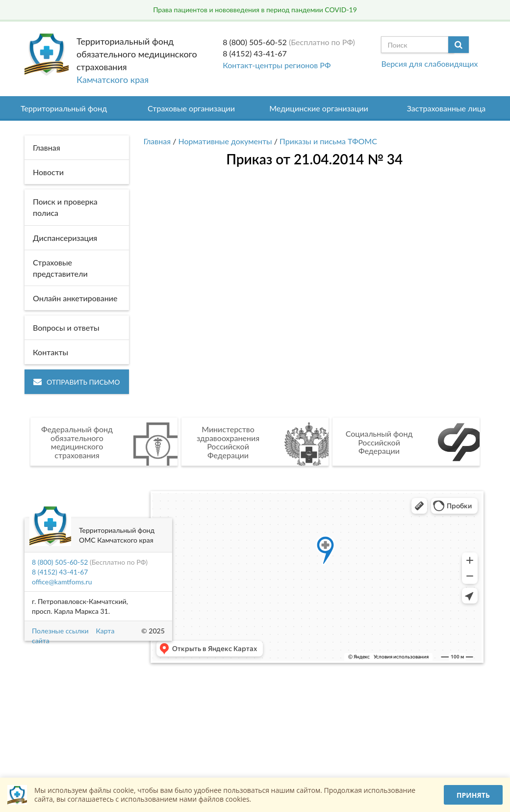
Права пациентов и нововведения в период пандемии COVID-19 (255, 10)
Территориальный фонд (64, 108)
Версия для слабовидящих (429, 64)
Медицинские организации (319, 108)
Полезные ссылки (60, 631)
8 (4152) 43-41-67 (255, 53)
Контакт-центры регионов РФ (277, 65)
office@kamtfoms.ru (62, 582)
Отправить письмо (77, 382)
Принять (473, 795)
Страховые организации (191, 108)
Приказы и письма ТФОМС (328, 141)
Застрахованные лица (446, 108)
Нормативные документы (225, 141)
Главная (157, 141)
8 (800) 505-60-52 (255, 42)
